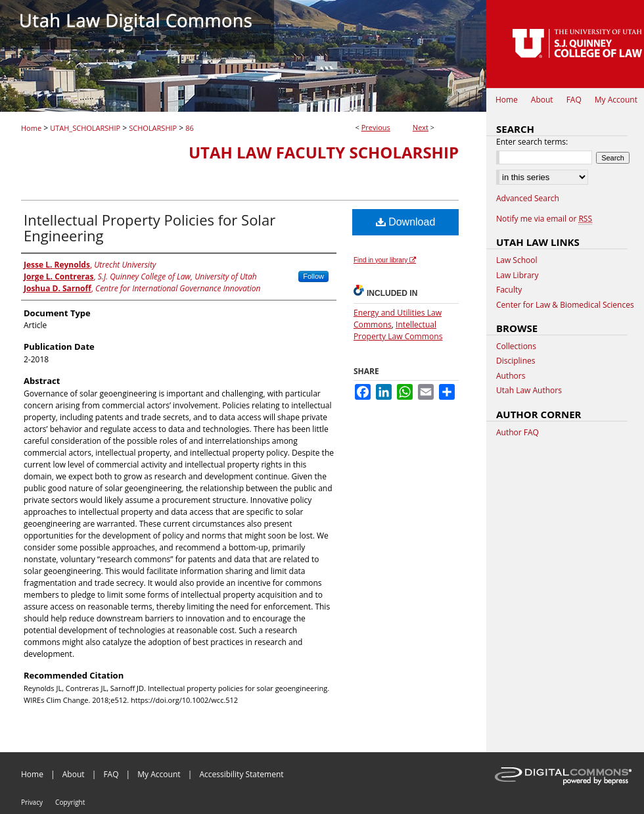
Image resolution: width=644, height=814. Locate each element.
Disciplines (516, 361)
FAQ (111, 774)
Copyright (70, 802)
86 (190, 128)
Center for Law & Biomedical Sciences (565, 305)
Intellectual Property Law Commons (398, 330)
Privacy (32, 802)
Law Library (517, 275)
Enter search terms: (532, 142)
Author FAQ (517, 433)
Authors (511, 376)
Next (421, 127)
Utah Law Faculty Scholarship (324, 152)
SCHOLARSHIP (153, 128)
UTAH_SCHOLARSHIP (85, 128)
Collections (516, 347)
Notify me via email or (544, 219)
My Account (159, 774)
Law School (517, 260)
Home (31, 128)
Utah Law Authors (529, 391)
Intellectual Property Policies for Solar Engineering (149, 227)
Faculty (509, 290)
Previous (376, 127)
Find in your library (385, 260)
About (74, 774)
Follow (313, 276)
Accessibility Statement (241, 774)
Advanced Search (528, 198)
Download (406, 222)
